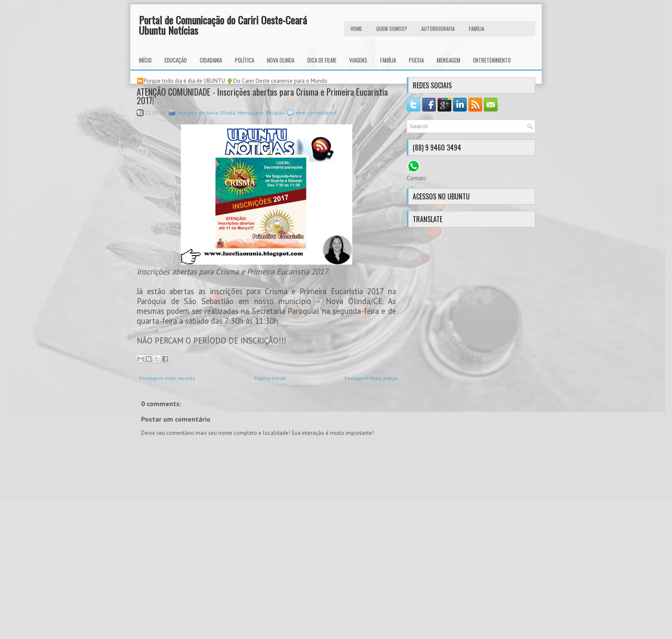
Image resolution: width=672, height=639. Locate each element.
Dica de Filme (322, 60)
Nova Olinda (281, 60)
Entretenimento (492, 60)
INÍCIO (145, 60)
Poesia (416, 60)
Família (388, 60)
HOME (356, 29)
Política (244, 60)
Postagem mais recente (167, 378)
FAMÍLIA (477, 29)
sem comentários (316, 113)
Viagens (358, 60)
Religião (275, 113)
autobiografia (438, 29)
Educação (176, 60)
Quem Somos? (392, 29)
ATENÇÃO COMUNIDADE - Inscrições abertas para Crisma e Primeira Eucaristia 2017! (262, 96)
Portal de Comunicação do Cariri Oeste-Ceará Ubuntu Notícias (223, 25)
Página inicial (270, 378)
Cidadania (211, 60)
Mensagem (448, 60)
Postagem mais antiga (371, 378)
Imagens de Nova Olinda (206, 113)
